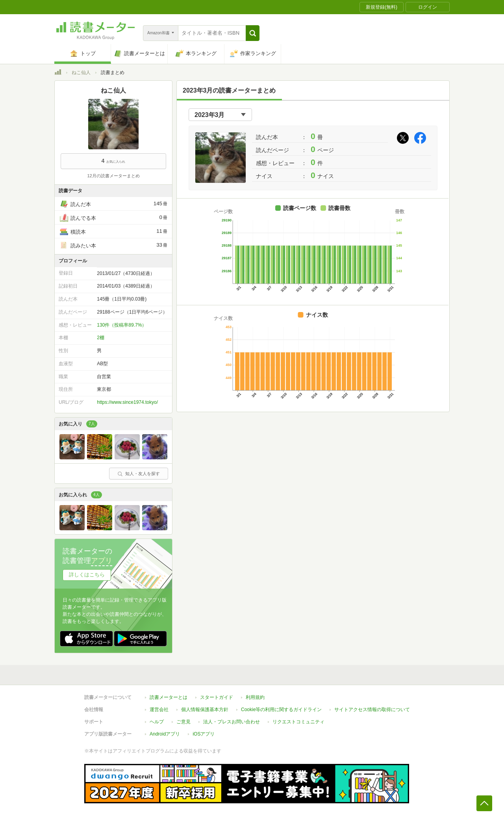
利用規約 (255, 697)
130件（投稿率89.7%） (122, 325)
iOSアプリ (204, 734)
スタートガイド (217, 697)
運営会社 (159, 710)
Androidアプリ (165, 734)
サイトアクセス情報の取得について (372, 710)
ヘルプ (157, 722)
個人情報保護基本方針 (205, 710)
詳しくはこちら (87, 575)
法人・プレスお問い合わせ (232, 722)
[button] (253, 33)
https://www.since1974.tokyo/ (127, 402)
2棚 (101, 338)
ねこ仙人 (81, 72)
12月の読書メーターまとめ (113, 176)
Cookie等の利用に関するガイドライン (281, 710)
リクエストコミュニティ (298, 722)
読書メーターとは (169, 697)
